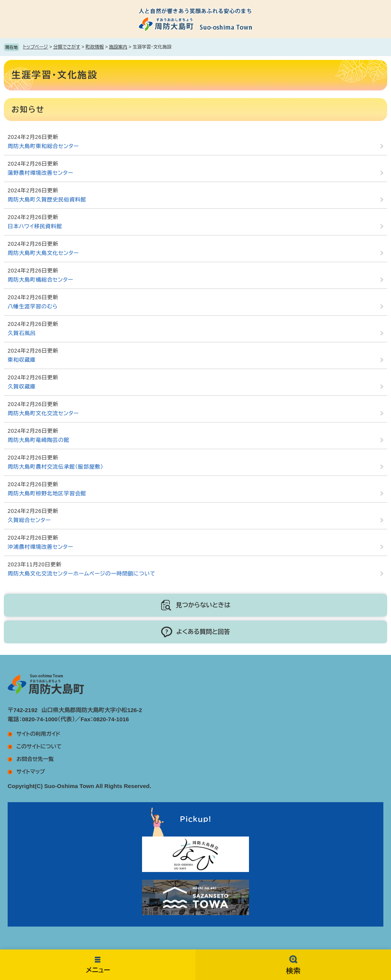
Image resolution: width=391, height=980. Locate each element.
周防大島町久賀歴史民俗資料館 (47, 200)
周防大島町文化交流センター (43, 413)
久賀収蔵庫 (22, 387)
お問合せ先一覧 (35, 759)
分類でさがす (67, 47)
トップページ (36, 47)
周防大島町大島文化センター (43, 253)
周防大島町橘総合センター (40, 280)
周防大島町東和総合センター (43, 146)
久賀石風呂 (22, 333)
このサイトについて (39, 746)
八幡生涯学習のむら (33, 306)
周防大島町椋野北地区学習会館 (47, 493)
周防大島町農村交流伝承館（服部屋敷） (56, 467)
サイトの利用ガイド (38, 734)
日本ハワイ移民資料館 (35, 226)
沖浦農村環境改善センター (40, 547)
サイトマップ (31, 772)
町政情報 (95, 47)
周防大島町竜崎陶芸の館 (39, 440)
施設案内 (118, 47)
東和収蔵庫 (22, 360)
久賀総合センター (29, 520)
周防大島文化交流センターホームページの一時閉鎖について (82, 574)
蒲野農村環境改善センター (40, 173)
